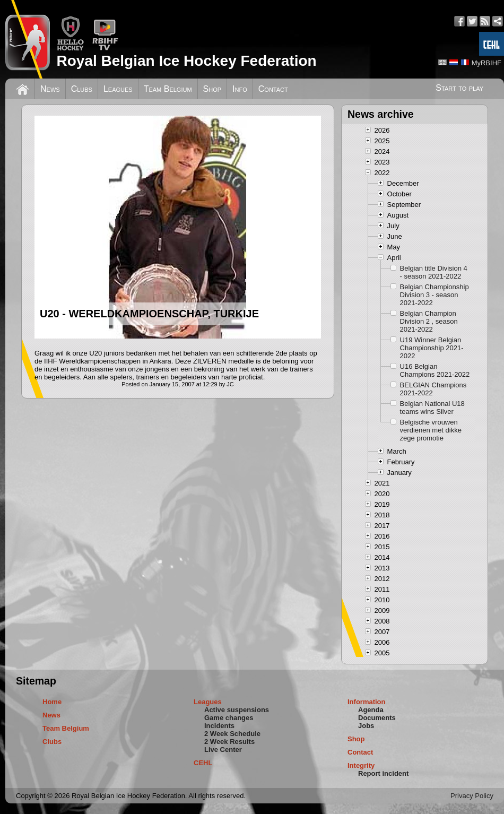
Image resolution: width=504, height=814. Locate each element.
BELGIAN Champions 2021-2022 (433, 389)
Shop (212, 89)
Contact (273, 89)
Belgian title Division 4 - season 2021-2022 (434, 272)
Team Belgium (168, 89)
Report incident (383, 773)
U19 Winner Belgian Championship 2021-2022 (432, 348)
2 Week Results (229, 742)
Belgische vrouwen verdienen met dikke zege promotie (431, 430)
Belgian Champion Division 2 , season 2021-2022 (429, 321)
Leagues (118, 89)
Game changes (229, 718)
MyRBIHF (486, 63)
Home (52, 702)
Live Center (223, 750)
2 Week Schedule (232, 734)
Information (367, 702)
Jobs (366, 726)
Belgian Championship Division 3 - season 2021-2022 (435, 295)
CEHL (203, 763)
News (50, 89)
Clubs (82, 89)
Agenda (371, 710)
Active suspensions (237, 710)
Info (240, 89)
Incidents (219, 726)
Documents (377, 718)
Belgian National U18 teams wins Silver (432, 408)
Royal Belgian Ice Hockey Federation (186, 61)
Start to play (459, 88)
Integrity (361, 765)
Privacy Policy (472, 796)
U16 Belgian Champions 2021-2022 (435, 370)
